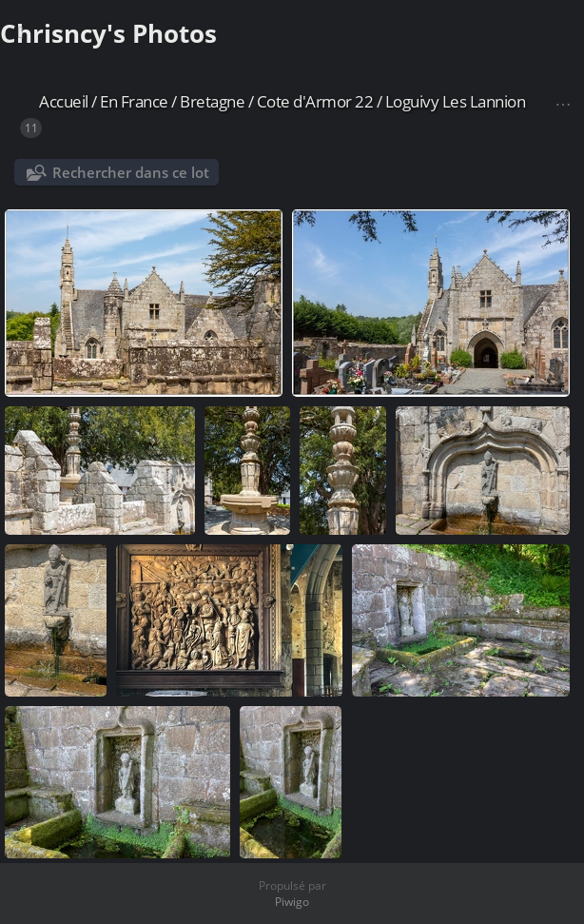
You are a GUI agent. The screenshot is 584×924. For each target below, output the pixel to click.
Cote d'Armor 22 (315, 101)
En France (134, 101)
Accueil (64, 101)
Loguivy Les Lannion (456, 101)
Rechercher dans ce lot (131, 172)
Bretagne (212, 101)
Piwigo (292, 902)
